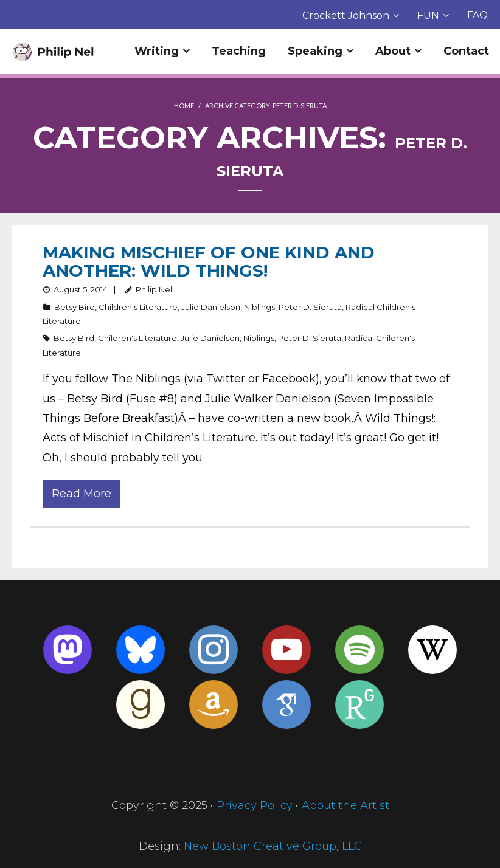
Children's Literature (138, 307)
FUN (428, 15)
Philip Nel (154, 289)
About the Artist (345, 805)
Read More (82, 494)
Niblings (259, 307)
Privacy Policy (255, 805)
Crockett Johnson (346, 15)
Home (184, 105)
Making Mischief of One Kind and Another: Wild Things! (209, 261)
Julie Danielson (211, 307)
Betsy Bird (75, 307)
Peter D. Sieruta (310, 307)
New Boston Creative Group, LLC (273, 846)
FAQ (477, 15)
